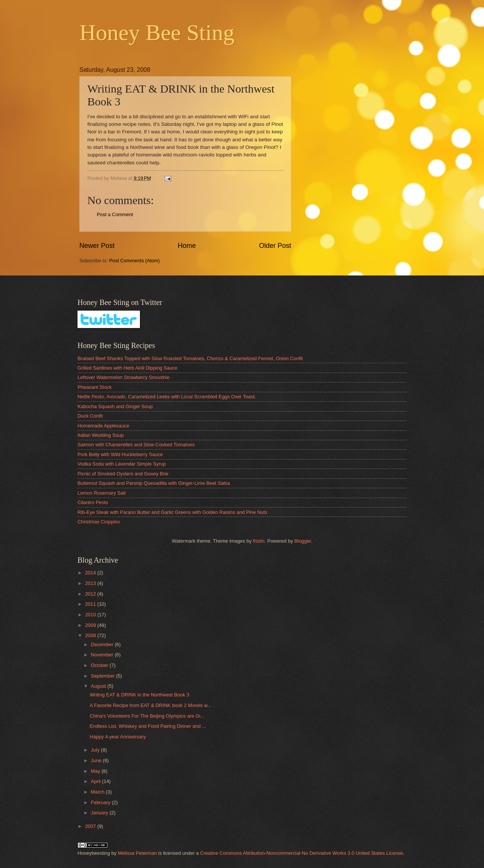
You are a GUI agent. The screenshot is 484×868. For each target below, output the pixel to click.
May (96, 771)
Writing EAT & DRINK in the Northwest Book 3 (139, 695)
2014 (91, 573)
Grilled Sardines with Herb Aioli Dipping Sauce (127, 368)
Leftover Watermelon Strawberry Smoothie (123, 377)
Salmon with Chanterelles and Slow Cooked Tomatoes (136, 445)
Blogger (302, 541)
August (99, 686)
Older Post (275, 246)
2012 (91, 594)
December (103, 644)
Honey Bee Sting (157, 32)
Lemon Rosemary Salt (102, 493)
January (100, 813)
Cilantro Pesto (93, 502)
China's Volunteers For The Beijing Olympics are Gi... (147, 716)
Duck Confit (90, 416)
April (96, 781)
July (96, 750)
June (97, 760)
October (100, 665)
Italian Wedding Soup (101, 435)
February (101, 802)
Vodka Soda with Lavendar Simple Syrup (122, 464)
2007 (91, 826)
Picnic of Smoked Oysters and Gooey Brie (123, 474)
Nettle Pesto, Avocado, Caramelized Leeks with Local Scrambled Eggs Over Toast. (167, 397)
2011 (91, 604)
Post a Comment (115, 214)
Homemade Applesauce (103, 426)
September (103, 676)
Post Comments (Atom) (135, 261)
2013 (91, 583)
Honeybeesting (94, 853)
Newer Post (97, 246)
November (103, 655)
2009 (91, 625)
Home (187, 246)
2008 (91, 635)
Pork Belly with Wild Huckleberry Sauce (120, 454)
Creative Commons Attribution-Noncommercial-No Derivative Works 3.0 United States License (301, 853)
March (98, 792)
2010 (91, 615)
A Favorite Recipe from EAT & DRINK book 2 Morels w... (150, 705)
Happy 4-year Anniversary (118, 737)
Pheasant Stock (95, 387)
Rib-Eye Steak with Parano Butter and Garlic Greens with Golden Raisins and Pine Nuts (172, 512)
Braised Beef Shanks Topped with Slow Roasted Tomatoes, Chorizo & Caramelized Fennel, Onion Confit (190, 358)
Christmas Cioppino (99, 522)
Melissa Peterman (137, 853)
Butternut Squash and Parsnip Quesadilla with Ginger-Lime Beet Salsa (154, 483)
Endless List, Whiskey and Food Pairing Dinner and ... (148, 726)
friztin (259, 541)
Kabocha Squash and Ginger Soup (115, 406)
